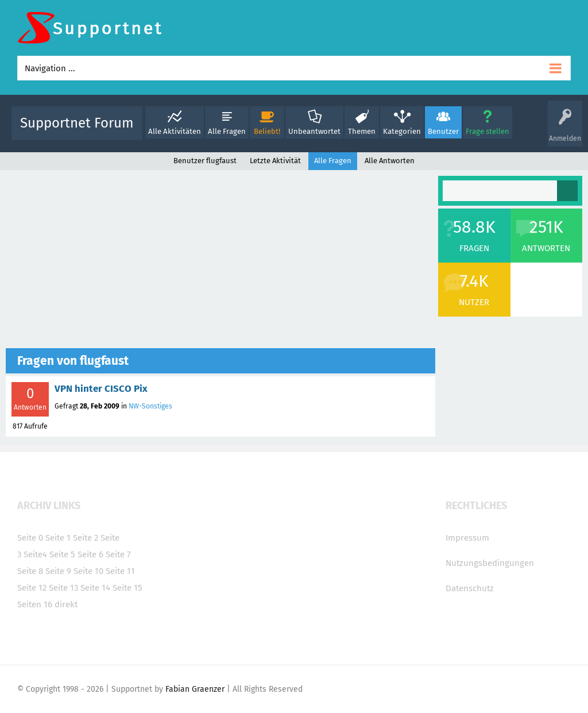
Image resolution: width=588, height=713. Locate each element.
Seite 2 (86, 538)
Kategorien (402, 131)
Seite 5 (62, 554)
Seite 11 (120, 571)
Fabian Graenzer (195, 689)
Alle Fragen (227, 131)
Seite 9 (58, 571)
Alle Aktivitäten (175, 131)
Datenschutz (470, 588)
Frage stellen (488, 131)
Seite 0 (30, 538)
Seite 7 (118, 554)
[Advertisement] (220, 262)
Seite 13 (63, 588)
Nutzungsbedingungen (490, 563)
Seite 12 (32, 588)
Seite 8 (30, 571)
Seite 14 (95, 588)
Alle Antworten (390, 161)
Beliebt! (267, 131)
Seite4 (35, 554)
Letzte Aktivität (275, 161)
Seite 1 (58, 538)
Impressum (467, 538)
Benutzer (443, 131)
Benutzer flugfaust (205, 161)
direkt (66, 604)
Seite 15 (127, 588)
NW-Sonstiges (150, 406)
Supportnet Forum (77, 123)
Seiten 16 (35, 604)
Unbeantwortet (314, 131)
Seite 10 (88, 571)
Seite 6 (90, 554)
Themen (362, 131)
